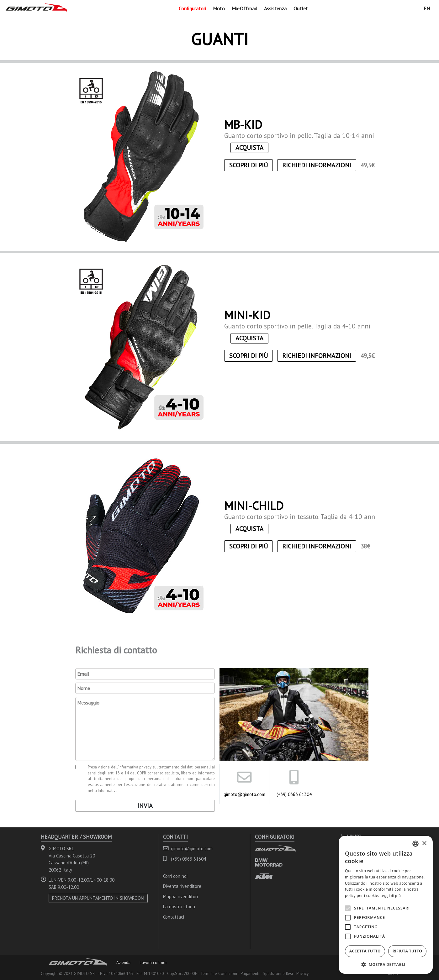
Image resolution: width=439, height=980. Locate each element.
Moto (219, 8)
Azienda (123, 962)
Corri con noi (175, 876)
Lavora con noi (153, 962)
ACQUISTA (249, 148)
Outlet (301, 8)
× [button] (424, 844)
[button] (386, 964)
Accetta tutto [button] (365, 951)
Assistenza (275, 8)
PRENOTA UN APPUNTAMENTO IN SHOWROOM (98, 898)
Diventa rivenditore (182, 886)
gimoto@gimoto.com (244, 794)
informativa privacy (135, 767)
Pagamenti (250, 973)
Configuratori (192, 8)
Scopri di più (249, 165)
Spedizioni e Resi (278, 973)
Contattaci (174, 917)
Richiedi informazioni (317, 165)
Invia (145, 806)
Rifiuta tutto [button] (407, 951)
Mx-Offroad (244, 8)
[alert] (386, 905)
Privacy (302, 973)
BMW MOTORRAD (269, 862)
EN (427, 8)
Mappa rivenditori (180, 896)
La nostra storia (179, 907)
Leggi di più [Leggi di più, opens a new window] (391, 896)
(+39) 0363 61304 (294, 794)
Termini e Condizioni (219, 973)
